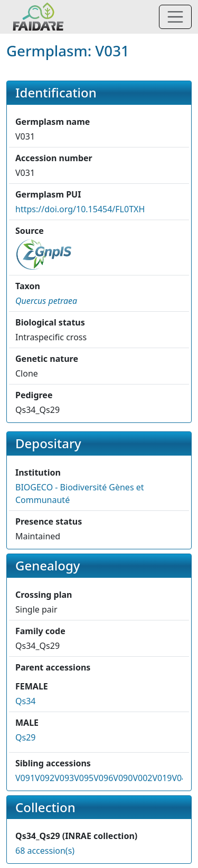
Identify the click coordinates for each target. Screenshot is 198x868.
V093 (64, 778)
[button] (46, 301)
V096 (103, 778)
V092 (45, 778)
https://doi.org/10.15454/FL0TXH (80, 209)
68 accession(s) (45, 851)
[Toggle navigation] (175, 17)
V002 (142, 778)
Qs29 (25, 737)
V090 (123, 778)
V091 (25, 778)
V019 (162, 778)
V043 (182, 778)
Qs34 (25, 701)
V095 (84, 778)
